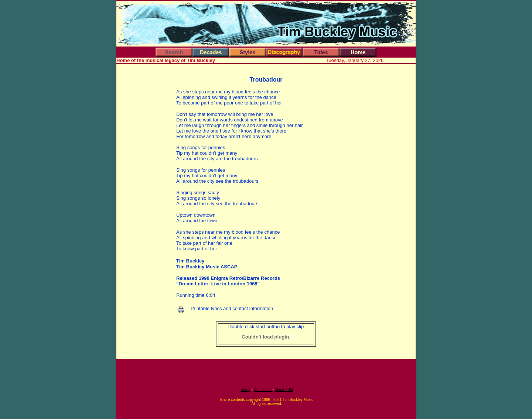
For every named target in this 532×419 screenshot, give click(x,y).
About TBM (284, 390)
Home (245, 390)
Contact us (263, 390)
